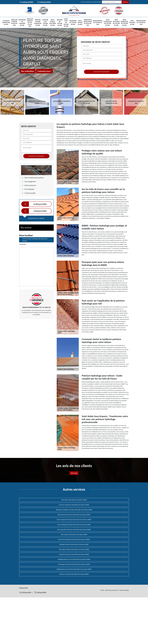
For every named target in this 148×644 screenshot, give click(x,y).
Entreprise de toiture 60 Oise (73, 22)
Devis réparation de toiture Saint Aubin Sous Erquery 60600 (74, 530)
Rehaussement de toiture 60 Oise (98, 22)
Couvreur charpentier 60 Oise (6, 22)
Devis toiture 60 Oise (80, 22)
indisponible (26, 2)
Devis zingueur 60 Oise (132, 22)
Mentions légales (124, 590)
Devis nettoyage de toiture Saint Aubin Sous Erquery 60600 (74, 525)
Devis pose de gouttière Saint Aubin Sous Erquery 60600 (74, 539)
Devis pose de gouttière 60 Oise (53, 23)
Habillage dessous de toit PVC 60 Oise (30, 23)
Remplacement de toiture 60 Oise (141, 22)
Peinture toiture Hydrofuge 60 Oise (38, 23)
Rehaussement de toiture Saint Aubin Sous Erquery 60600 (74, 515)
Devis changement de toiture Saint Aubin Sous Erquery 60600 (74, 520)
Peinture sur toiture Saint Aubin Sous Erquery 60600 (74, 574)
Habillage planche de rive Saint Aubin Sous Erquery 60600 (74, 559)
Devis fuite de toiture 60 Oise (66, 23)
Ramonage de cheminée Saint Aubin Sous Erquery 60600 (74, 564)
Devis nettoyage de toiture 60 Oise (116, 23)
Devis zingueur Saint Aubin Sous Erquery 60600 (74, 535)
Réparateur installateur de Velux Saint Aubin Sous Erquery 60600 (74, 510)
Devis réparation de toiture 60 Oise (124, 23)
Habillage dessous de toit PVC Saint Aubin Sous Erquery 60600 (74, 569)
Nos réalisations (28, 71)
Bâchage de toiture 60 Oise (60, 23)
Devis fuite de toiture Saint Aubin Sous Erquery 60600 (74, 549)
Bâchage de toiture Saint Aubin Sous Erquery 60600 (74, 544)
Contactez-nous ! (44, 71)
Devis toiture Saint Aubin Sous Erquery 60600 (74, 500)
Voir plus (74, 473)
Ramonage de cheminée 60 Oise (22, 23)
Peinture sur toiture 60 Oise (45, 23)
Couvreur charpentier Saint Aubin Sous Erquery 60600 (74, 505)
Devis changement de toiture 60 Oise (108, 23)
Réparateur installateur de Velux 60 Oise (88, 23)
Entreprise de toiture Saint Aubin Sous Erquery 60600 (74, 554)
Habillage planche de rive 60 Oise (14, 23)
